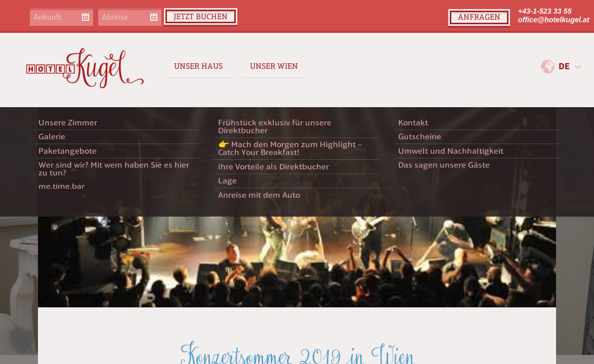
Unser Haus (198, 66)
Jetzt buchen (201, 16)
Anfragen (479, 17)
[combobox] (570, 67)
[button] (22, 342)
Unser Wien (274, 66)
